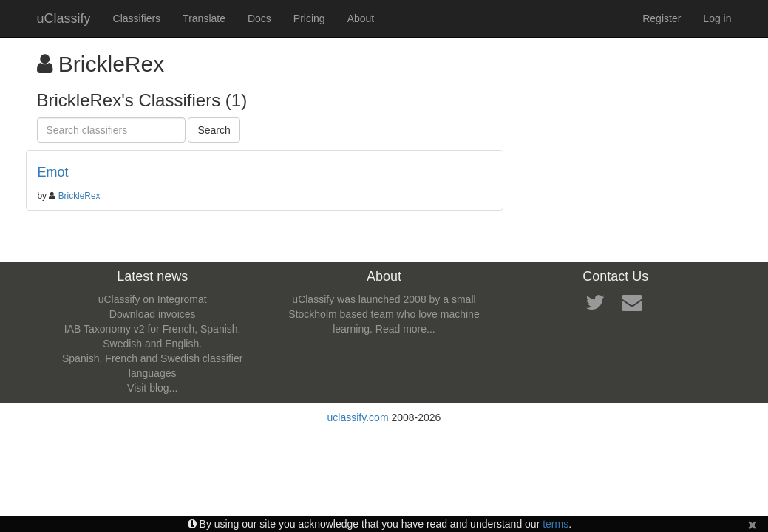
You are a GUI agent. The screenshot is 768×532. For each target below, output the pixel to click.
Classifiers (137, 18)
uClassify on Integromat (153, 299)
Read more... (405, 329)
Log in (717, 18)
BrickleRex (79, 196)
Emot (53, 172)
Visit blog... (152, 388)
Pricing (309, 18)
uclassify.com (358, 417)
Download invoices (153, 314)
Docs (259, 18)
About (361, 18)
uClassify (64, 18)
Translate (204, 18)
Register (662, 18)
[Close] (752, 524)
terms (555, 524)
